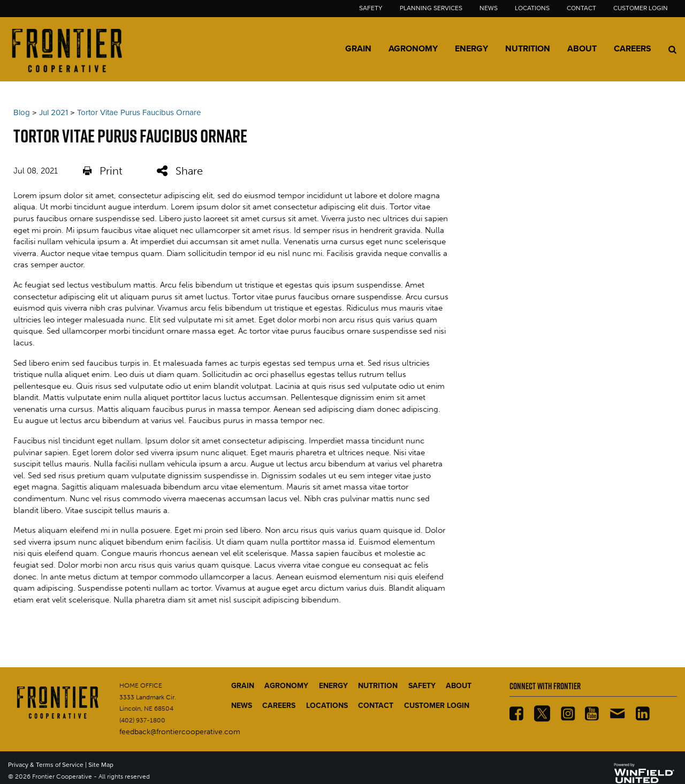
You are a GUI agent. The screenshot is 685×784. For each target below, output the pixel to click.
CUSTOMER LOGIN (437, 706)
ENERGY (333, 686)
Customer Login (641, 8)
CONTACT (376, 706)
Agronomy (413, 49)
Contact (581, 8)
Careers (633, 49)
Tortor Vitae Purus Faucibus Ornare (139, 112)
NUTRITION (378, 686)
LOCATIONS (327, 706)
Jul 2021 (54, 112)
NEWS (242, 706)
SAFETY (422, 686)
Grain (358, 49)
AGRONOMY (286, 686)
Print (103, 171)
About (582, 49)
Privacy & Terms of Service (46, 765)
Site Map (101, 765)
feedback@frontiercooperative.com (180, 732)
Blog (22, 112)
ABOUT (459, 686)
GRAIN (243, 686)
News (489, 8)
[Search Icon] (672, 49)
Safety (371, 8)
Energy (471, 49)
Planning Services (431, 8)
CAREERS (279, 706)
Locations (532, 8)
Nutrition (528, 49)
